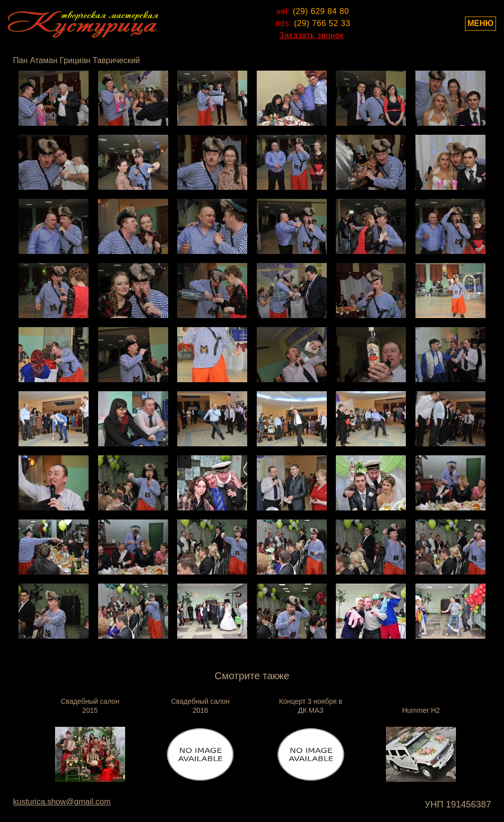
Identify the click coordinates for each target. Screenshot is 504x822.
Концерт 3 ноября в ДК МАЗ (311, 706)
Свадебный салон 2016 (200, 706)
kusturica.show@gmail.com (62, 802)
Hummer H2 (421, 710)
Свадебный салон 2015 (90, 706)
